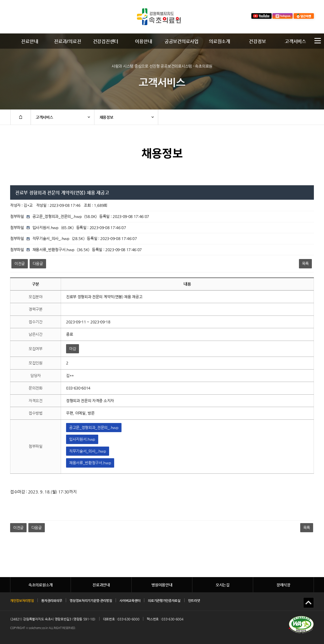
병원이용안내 (162, 585)
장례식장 (283, 585)
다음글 (38, 263)
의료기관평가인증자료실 (164, 601)
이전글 (20, 263)
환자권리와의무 (52, 601)
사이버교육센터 (130, 601)
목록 (305, 263)
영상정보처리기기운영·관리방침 (91, 601)
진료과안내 (101, 585)
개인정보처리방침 (22, 601)
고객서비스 (295, 41)
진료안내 (29, 41)
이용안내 (143, 41)
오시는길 (223, 585)
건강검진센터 (106, 41)
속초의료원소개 (40, 585)
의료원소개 (219, 41)
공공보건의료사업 (181, 41)
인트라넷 (194, 601)
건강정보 (257, 41)
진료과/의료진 (67, 41)
